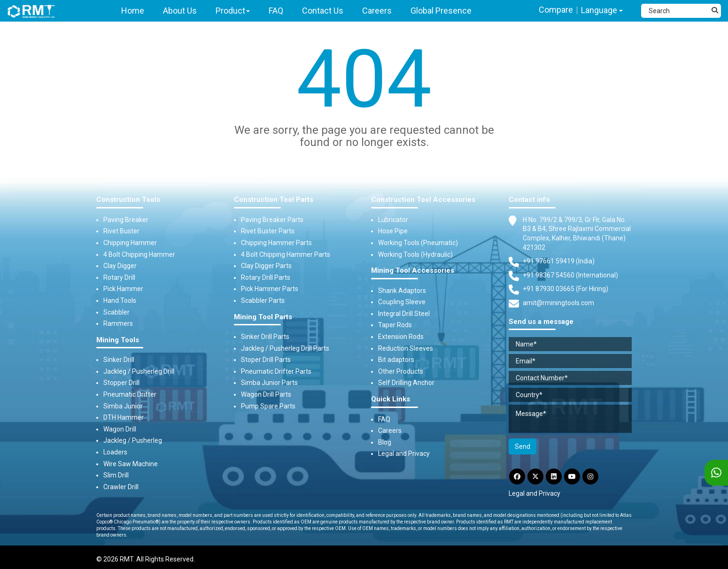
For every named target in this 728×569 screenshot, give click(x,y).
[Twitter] (535, 477)
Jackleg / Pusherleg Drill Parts (285, 348)
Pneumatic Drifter (130, 394)
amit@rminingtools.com (558, 303)
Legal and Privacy (404, 454)
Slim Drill (116, 475)
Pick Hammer (123, 289)
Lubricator (393, 220)
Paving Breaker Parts (272, 220)
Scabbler (116, 312)
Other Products (401, 371)
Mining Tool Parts (263, 317)
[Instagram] (590, 477)
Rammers (118, 323)
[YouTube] (572, 477)
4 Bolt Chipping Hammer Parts (286, 254)
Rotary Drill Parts (266, 277)
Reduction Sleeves (406, 348)
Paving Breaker (126, 220)
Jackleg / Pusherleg (133, 440)
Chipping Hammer (130, 243)
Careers (390, 431)
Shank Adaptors (402, 291)
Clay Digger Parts (266, 266)
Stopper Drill (121, 383)
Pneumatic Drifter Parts (276, 371)
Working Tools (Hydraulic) (415, 254)
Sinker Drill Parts (265, 337)
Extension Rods (401, 337)
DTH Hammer (124, 417)
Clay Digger (120, 266)
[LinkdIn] (554, 477)
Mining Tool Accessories (413, 271)
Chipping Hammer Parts (276, 243)
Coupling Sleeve (402, 302)
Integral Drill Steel (404, 314)
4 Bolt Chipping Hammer (139, 254)
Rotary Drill (119, 277)
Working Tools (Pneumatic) (418, 243)
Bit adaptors (396, 360)
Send (523, 446)
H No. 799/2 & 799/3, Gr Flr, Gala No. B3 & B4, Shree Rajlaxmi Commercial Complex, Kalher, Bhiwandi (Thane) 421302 (577, 233)
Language (602, 10)
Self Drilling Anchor (406, 383)
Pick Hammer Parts (270, 289)
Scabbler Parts (263, 300)
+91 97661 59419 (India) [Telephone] (559, 261)
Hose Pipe (393, 231)
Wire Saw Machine (131, 464)
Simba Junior (123, 406)
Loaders (115, 452)
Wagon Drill (120, 429)
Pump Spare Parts (268, 406)
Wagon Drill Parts (266, 394)
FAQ (384, 419)
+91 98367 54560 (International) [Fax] (570, 275)
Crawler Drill (121, 487)
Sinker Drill (119, 360)
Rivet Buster (121, 231)
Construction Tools (128, 200)
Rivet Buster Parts (268, 231)
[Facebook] (517, 477)
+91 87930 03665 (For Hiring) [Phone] (565, 289)
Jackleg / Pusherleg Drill (139, 371)
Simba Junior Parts (269, 383)
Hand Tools (120, 300)
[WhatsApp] (716, 473)
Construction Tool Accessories (423, 200)
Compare (556, 10)
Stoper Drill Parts (266, 360)
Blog (385, 442)
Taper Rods (395, 325)
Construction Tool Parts (274, 200)
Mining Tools (118, 340)
